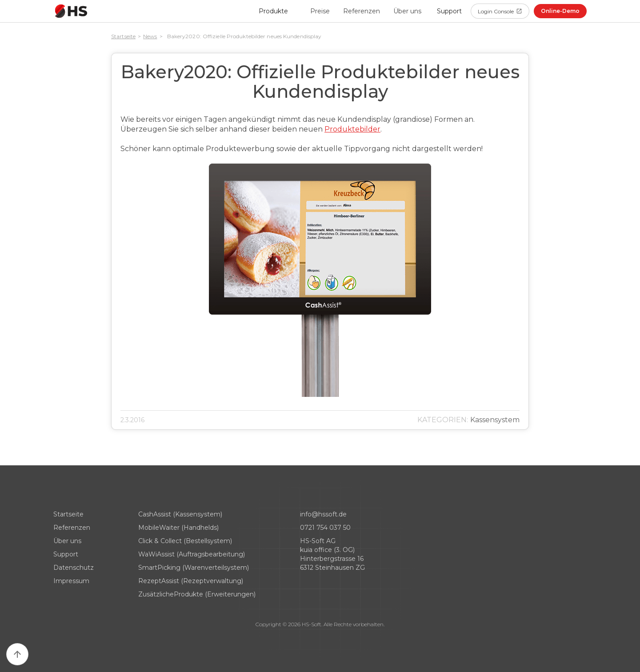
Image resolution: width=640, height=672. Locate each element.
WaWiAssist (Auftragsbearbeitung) (192, 554)
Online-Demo (560, 11)
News (150, 36)
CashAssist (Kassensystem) (180, 514)
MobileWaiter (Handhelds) (178, 528)
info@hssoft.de (323, 514)
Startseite (123, 36)
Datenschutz (74, 568)
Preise (320, 11)
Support (66, 554)
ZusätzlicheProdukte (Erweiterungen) (197, 594)
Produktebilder (352, 129)
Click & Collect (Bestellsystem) (185, 541)
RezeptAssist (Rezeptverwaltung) (191, 581)
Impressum (71, 581)
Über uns (407, 11)
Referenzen (362, 11)
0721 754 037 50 (325, 528)
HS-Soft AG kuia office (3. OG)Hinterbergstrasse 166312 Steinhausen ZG (332, 554)
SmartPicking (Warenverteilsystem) (194, 568)
